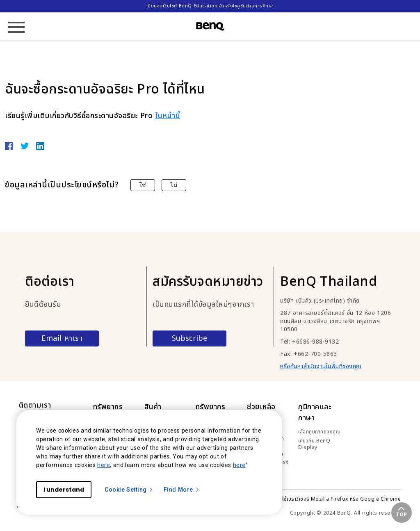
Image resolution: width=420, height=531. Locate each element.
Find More (182, 490)
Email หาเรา (62, 338)
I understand (64, 490)
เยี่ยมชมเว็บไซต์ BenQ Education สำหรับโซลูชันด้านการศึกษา (210, 6)
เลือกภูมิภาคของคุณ (319, 432)
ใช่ (143, 185)
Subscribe (189, 338)
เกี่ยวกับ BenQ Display (314, 444)
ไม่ (174, 185)
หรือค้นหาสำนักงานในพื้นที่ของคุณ (321, 366)
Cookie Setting (129, 490)
